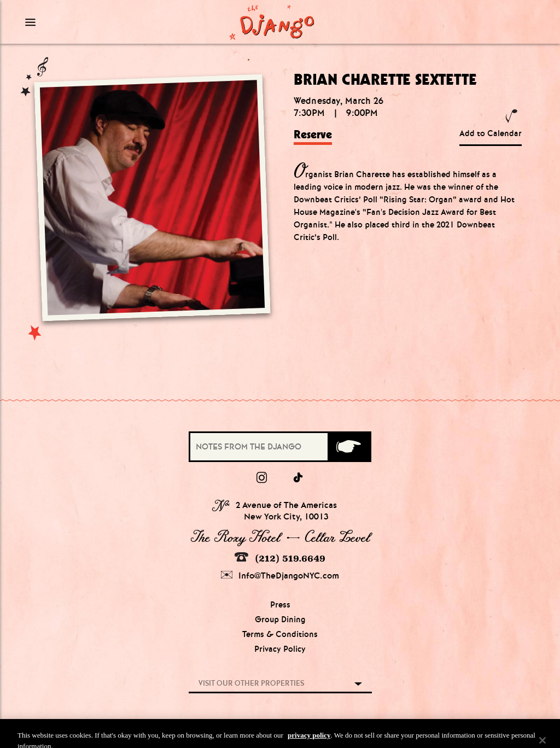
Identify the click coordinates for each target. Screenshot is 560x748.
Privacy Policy (280, 649)
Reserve (313, 135)
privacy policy (309, 741)
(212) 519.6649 (280, 558)
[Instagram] (262, 478)
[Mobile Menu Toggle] (86, 22)
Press (280, 605)
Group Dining (280, 620)
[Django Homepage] (272, 22)
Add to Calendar (491, 133)
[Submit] (349, 447)
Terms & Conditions (280, 634)
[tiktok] (299, 478)
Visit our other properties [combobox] (251, 683)
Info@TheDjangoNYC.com (280, 575)
